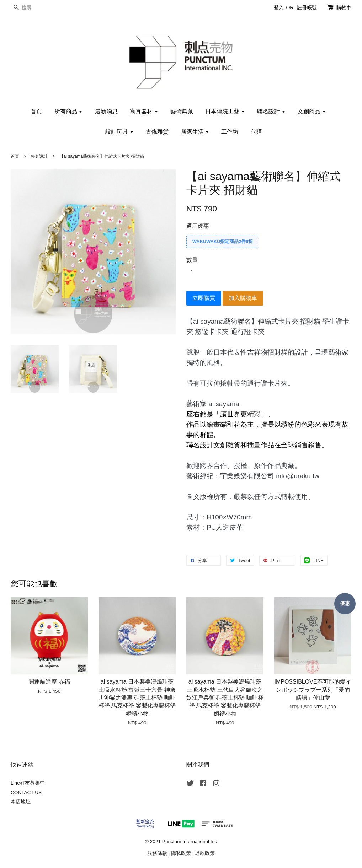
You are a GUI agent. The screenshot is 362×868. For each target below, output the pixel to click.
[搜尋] (32, 8)
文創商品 (312, 111)
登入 (279, 7)
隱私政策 (181, 853)
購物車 (344, 7)
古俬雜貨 (157, 132)
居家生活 (195, 132)
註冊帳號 (307, 7)
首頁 (36, 111)
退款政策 (205, 853)
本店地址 (21, 802)
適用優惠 (198, 226)
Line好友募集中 (28, 783)
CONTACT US (26, 792)
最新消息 (106, 111)
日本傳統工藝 (225, 111)
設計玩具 (119, 132)
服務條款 (157, 853)
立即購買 (204, 298)
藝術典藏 (182, 111)
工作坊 (230, 132)
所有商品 (68, 111)
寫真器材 (144, 111)
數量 (192, 260)
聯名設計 (271, 111)
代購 (256, 132)
